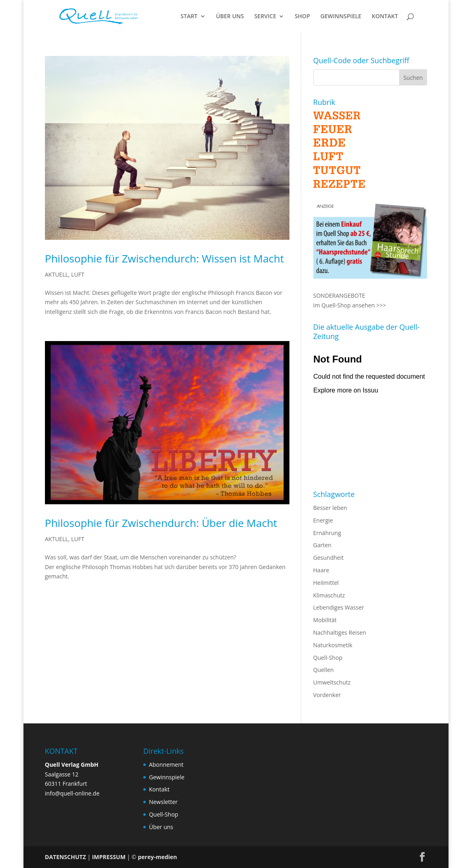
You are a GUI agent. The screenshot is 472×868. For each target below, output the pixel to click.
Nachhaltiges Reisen (340, 632)
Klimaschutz (329, 595)
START (189, 17)
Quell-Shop (328, 658)
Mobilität (325, 620)
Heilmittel (326, 583)
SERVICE (265, 17)
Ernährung (327, 533)
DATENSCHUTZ (66, 857)
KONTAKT (385, 17)
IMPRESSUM (109, 857)
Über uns (161, 827)
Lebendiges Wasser (339, 607)
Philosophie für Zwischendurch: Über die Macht (161, 523)
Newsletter (163, 802)
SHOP (302, 17)
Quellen (324, 670)
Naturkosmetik (333, 645)
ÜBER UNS (230, 17)
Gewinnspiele (167, 777)
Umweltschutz (332, 682)
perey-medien (157, 857)
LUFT (78, 274)
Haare (321, 570)
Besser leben (330, 508)
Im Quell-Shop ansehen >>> (350, 305)
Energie (323, 520)
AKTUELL (57, 274)
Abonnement (166, 765)
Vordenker (327, 695)
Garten (322, 545)
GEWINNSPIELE (341, 17)
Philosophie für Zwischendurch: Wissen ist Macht (165, 258)
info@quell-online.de (72, 793)
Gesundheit (328, 558)
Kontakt (159, 789)
